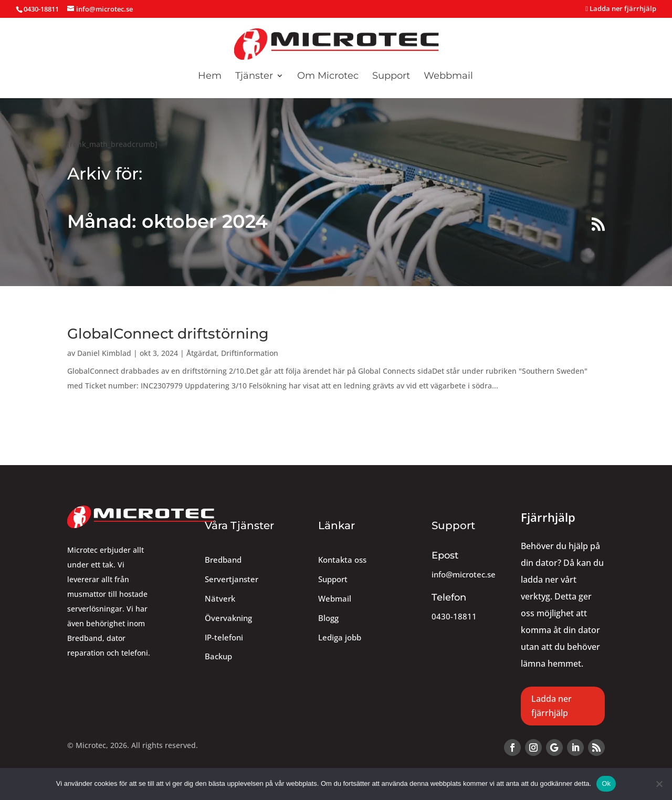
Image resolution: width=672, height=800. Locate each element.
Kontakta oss (342, 560)
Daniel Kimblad (104, 353)
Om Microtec (328, 77)
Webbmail (448, 77)
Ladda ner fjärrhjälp (621, 9)
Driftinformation (250, 353)
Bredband (223, 560)
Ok (606, 783)
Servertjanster (232, 579)
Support (391, 77)
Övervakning (228, 618)
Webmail (335, 599)
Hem (210, 77)
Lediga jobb (340, 638)
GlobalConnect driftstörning (168, 334)
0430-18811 (454, 617)
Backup (218, 656)
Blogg (328, 618)
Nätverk (220, 599)
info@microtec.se (464, 575)
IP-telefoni (224, 638)
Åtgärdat (202, 353)
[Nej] (659, 784)
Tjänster (254, 77)
